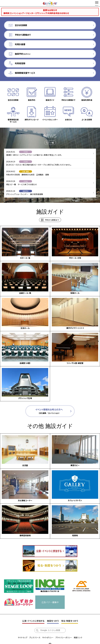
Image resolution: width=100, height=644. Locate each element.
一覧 (52, 144)
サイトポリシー (48, 626)
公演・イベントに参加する (33, 610)
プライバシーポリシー (64, 626)
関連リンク (78, 626)
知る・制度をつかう (70, 610)
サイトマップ (23, 626)
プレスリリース (35, 626)
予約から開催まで (52, 221)
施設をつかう (53, 610)
